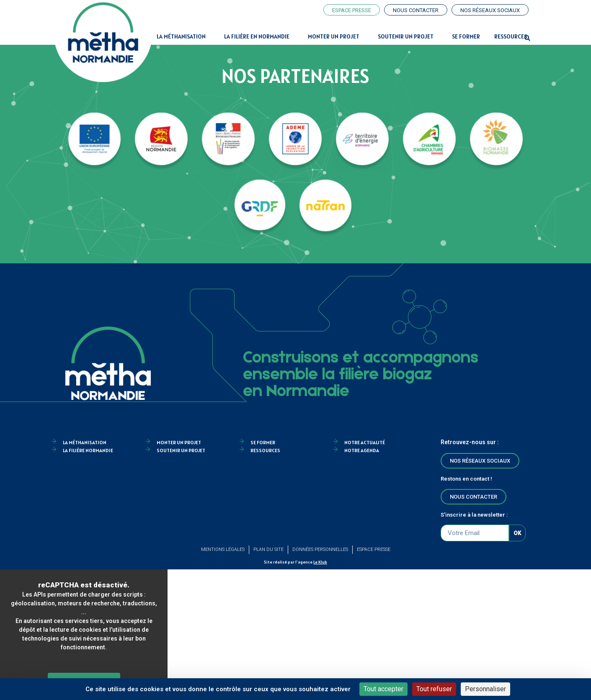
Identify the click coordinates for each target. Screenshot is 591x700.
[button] (527, 39)
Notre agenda (362, 450)
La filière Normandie (88, 450)
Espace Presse (374, 549)
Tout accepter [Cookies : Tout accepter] (383, 689)
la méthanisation (85, 442)
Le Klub (320, 562)
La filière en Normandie (259, 36)
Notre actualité (365, 442)
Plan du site (268, 549)
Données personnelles (320, 549)
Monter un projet (336, 36)
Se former (466, 36)
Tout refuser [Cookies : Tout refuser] (434, 689)
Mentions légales (223, 549)
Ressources (511, 36)
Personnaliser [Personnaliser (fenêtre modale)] (485, 689)
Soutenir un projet (408, 36)
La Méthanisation (183, 36)
